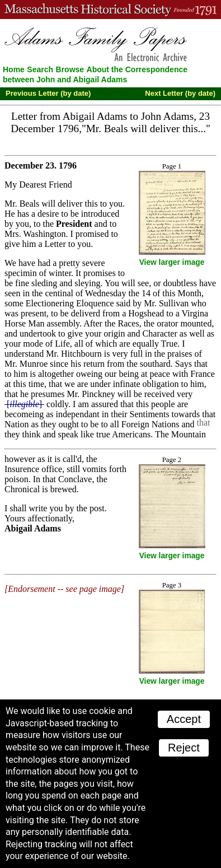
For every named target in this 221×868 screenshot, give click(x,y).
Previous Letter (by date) (48, 93)
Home (14, 69)
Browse (70, 69)
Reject (184, 748)
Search (40, 69)
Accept (184, 719)
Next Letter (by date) (180, 93)
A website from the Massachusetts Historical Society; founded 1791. (110, 10)
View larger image (172, 262)
